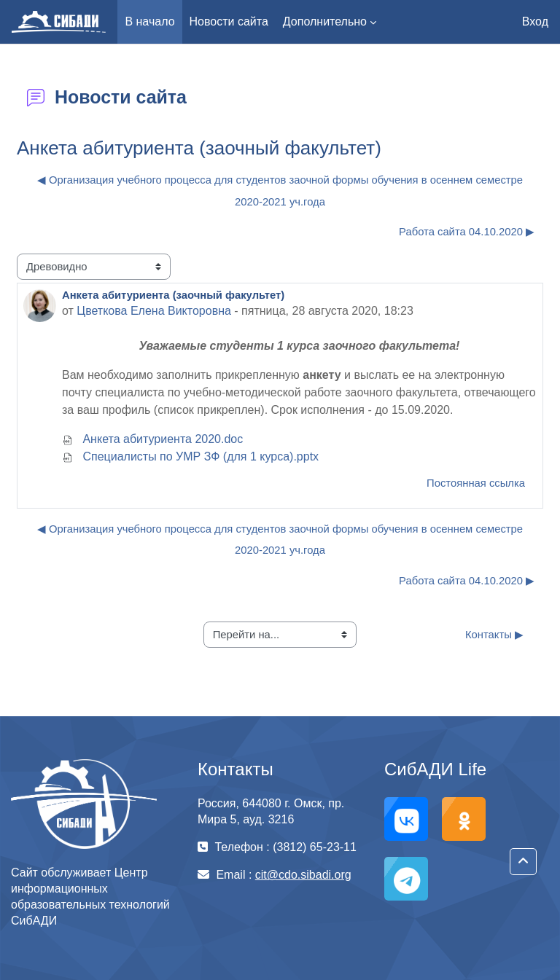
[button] (523, 862)
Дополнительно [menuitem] (325, 21)
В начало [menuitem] (149, 21)
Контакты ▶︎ (494, 635)
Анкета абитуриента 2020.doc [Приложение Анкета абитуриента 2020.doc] (152, 439)
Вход (535, 21)
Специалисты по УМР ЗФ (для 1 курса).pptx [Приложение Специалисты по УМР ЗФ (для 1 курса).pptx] (190, 456)
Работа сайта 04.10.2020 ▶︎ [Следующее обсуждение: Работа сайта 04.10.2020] (467, 232)
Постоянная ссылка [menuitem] (476, 483)
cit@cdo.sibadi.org (303, 875)
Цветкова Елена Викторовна (154, 311)
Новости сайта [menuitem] (229, 21)
